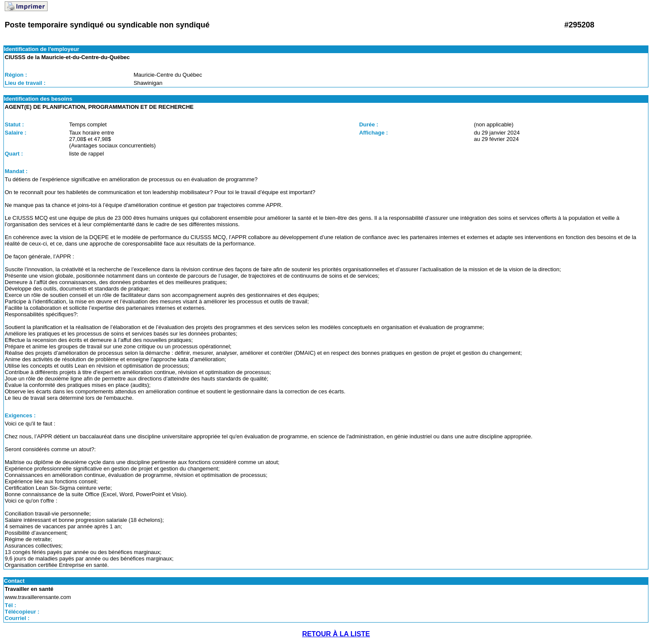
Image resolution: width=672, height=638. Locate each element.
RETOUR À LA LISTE (336, 634)
